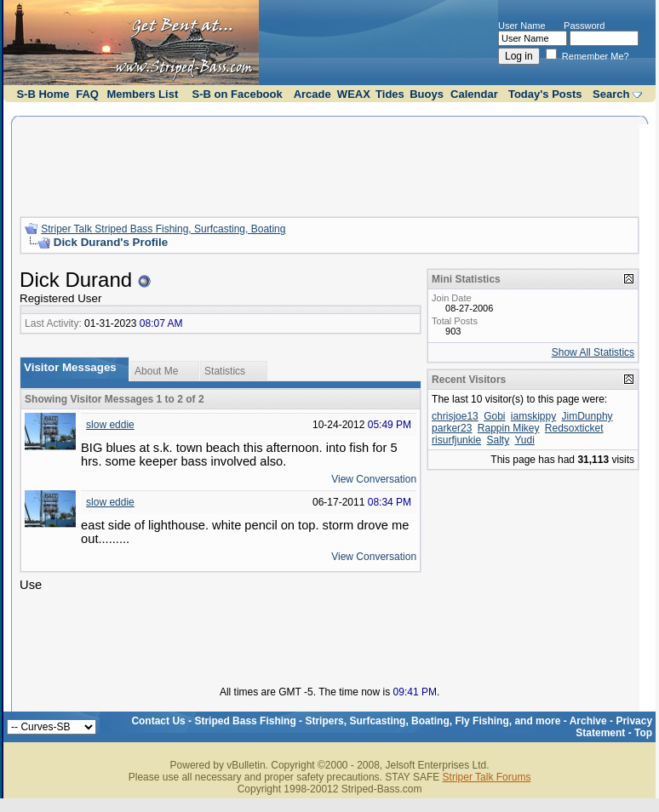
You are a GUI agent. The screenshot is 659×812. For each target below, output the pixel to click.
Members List (142, 94)
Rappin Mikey (509, 428)
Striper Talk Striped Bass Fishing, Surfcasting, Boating (163, 229)
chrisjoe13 (455, 416)
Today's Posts (545, 94)
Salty (498, 440)
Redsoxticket (574, 428)
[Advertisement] (329, 164)
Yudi (524, 440)
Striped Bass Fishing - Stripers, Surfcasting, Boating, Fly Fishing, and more (377, 721)
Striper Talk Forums (487, 777)
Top (643, 733)
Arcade (312, 94)
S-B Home (43, 94)
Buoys (427, 94)
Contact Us (158, 721)
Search (611, 94)
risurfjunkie (456, 440)
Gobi (494, 416)
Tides (390, 94)
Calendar (474, 94)
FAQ (87, 94)
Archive (588, 721)
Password (584, 26)
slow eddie (110, 425)
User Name (522, 26)
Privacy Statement (614, 727)
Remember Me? (587, 56)
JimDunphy (587, 416)
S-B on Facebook (238, 94)
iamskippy (533, 416)
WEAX (354, 94)
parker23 (452, 428)
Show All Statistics (593, 352)
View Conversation (374, 479)
